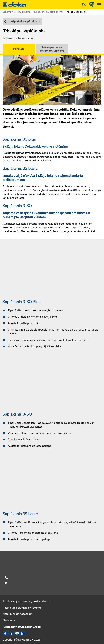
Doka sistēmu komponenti (48, 12)
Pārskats (19, 49)
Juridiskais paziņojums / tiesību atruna (26, 601)
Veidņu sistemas (23, 12)
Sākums (7, 12)
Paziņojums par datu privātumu (22, 608)
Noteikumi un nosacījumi (18, 614)
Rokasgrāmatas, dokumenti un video (52, 49)
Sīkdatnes (9, 620)
